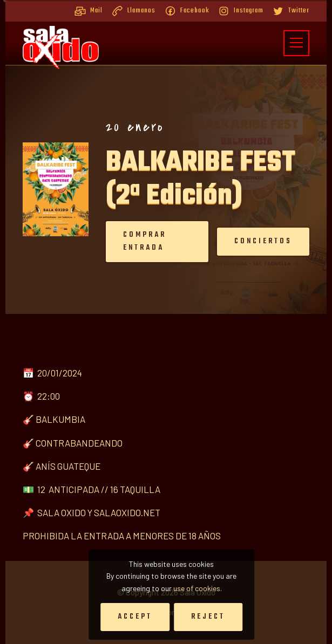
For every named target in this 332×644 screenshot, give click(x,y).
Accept (135, 617)
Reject (208, 617)
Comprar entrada (132, 241)
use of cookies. (198, 588)
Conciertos (250, 241)
